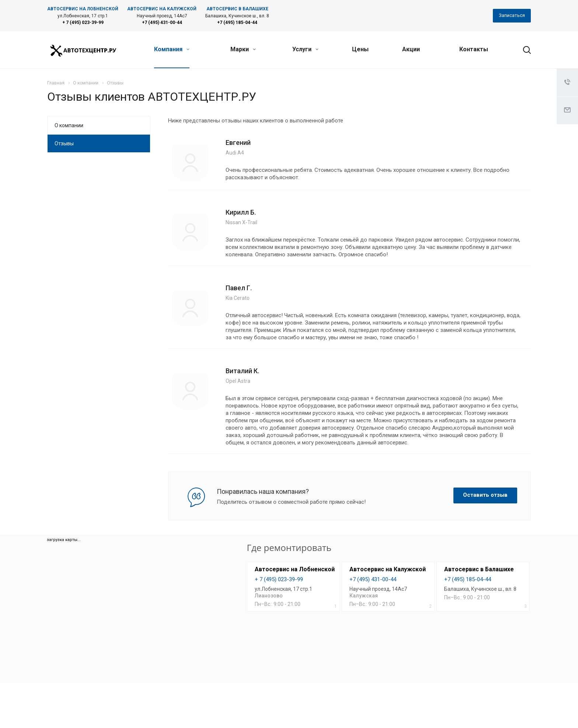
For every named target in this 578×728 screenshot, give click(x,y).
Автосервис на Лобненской (295, 569)
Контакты (474, 49)
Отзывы (64, 143)
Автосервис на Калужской (388, 569)
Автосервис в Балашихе (479, 569)
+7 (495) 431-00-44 (162, 22)
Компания (172, 49)
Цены (360, 49)
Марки (243, 49)
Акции (411, 49)
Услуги (305, 49)
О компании (69, 125)
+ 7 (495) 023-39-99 (83, 22)
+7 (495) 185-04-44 (237, 22)
